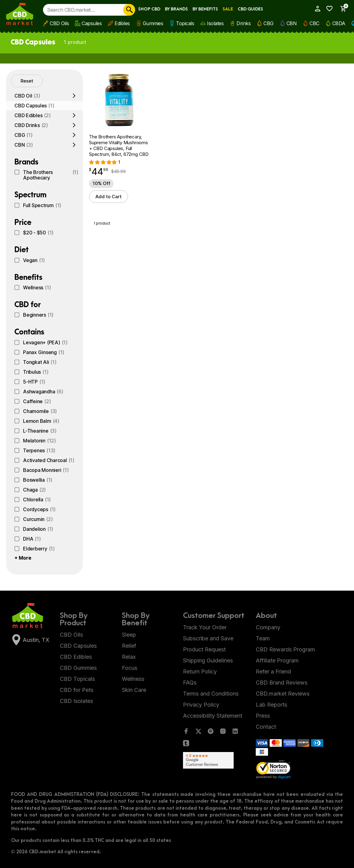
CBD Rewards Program (285, 649)
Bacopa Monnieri (46, 470)
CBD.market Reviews (283, 694)
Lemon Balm (41, 421)
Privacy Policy (201, 705)
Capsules (92, 23)
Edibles (122, 23)
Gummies (153, 23)
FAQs (190, 683)
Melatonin (39, 441)
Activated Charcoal (49, 460)
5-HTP (34, 382)
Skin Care (134, 690)
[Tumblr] (186, 745)
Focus (130, 668)
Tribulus (36, 372)
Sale (228, 9)
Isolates (215, 23)
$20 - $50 (38, 233)
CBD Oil (27, 96)
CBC (314, 23)
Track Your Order (205, 627)
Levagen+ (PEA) (45, 342)
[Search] (129, 10)
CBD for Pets (77, 690)
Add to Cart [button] (109, 197)
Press (263, 716)
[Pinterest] (211, 733)
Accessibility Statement (213, 716)
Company (268, 627)
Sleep (129, 635)
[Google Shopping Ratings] (215, 760)
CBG (268, 23)
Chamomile (40, 411)
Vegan (34, 260)
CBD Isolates (76, 701)
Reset (27, 81)
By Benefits (205, 9)
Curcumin (38, 519)
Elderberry (39, 549)
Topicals (185, 23)
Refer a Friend (273, 671)
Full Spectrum (42, 205)
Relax (129, 657)
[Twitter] (198, 733)
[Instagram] (223, 733)
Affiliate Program (277, 660)
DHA (32, 539)
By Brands (176, 9)
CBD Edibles (33, 115)
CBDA (339, 23)
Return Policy (200, 671)
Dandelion (38, 529)
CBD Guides (250, 9)
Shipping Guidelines (208, 660)
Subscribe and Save (208, 638)
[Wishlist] (328, 9)
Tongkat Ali (40, 362)
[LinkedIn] (235, 733)
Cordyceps (39, 509)
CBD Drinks (31, 125)
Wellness (37, 287)
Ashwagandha (43, 392)
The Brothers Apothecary (51, 175)
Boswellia (38, 480)
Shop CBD (149, 9)
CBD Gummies (78, 668)
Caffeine (37, 401)
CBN (292, 23)
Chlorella (37, 500)
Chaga (34, 490)
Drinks (243, 23)
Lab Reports (271, 705)
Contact (266, 727)
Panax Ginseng (44, 352)
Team (263, 638)
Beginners (38, 315)
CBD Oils (59, 23)
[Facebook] (186, 733)
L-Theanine (40, 431)
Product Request (204, 649)
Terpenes (39, 450)
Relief (129, 646)
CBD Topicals (77, 679)
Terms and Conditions (211, 694)
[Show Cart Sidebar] (341, 9)
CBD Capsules (34, 106)
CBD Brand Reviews (282, 683)
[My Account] (316, 9)
